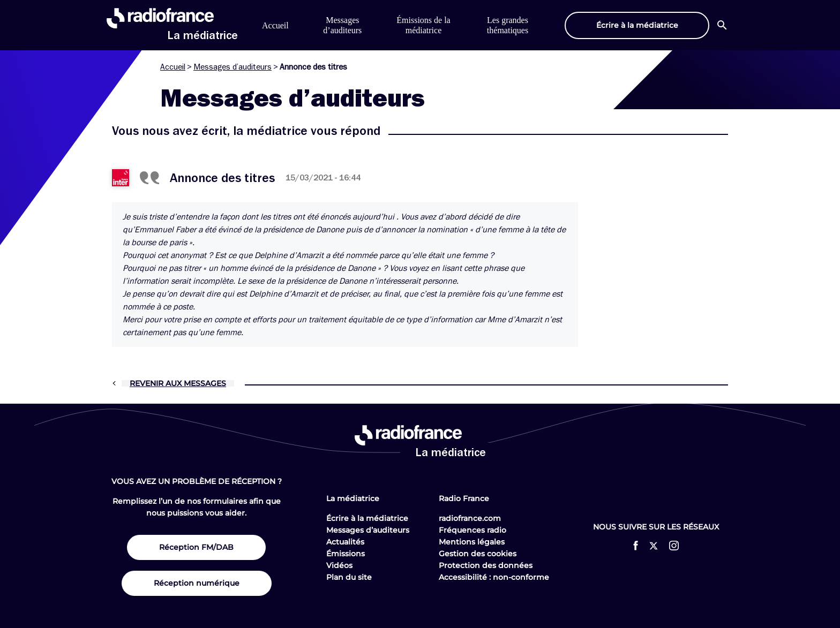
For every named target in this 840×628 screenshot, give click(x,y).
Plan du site (349, 577)
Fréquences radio (472, 530)
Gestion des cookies (478, 554)
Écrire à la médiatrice (367, 518)
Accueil (275, 25)
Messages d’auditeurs (232, 67)
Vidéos (339, 565)
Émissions (346, 554)
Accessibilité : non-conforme (494, 577)
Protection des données (486, 565)
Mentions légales (472, 542)
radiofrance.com (470, 518)
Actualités (345, 542)
